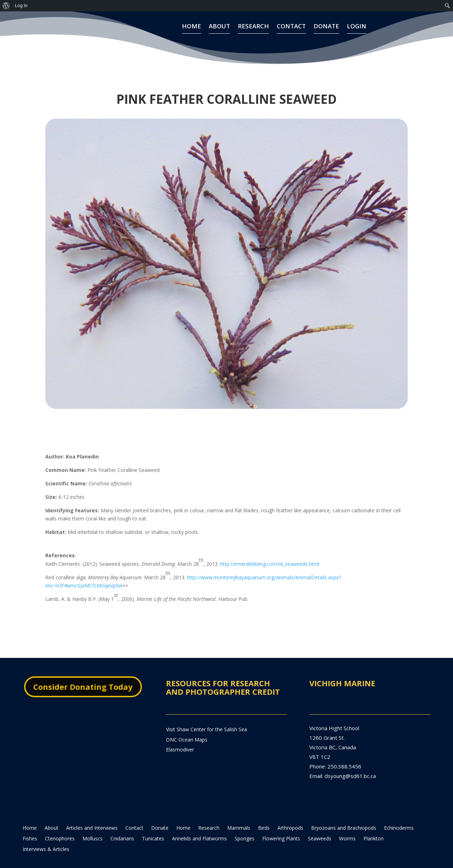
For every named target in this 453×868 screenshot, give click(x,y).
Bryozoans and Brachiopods (344, 815)
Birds (264, 815)
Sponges (245, 826)
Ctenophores (60, 826)
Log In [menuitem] (21, 5)
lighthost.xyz (154, 859)
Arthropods (290, 815)
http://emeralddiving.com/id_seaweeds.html (270, 551)
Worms (347, 826)
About (219, 29)
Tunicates (153, 826)
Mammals (239, 815)
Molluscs (93, 826)
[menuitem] (6, 6)
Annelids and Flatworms (199, 826)
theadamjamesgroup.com (80, 859)
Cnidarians (122, 826)
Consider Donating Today (83, 673)
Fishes (30, 826)
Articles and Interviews (92, 815)
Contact (291, 29)
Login (357, 29)
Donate (326, 29)
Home (191, 29)
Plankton (374, 826)
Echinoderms (399, 815)
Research (253, 29)
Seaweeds (320, 826)
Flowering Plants (281, 826)
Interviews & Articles (46, 836)
